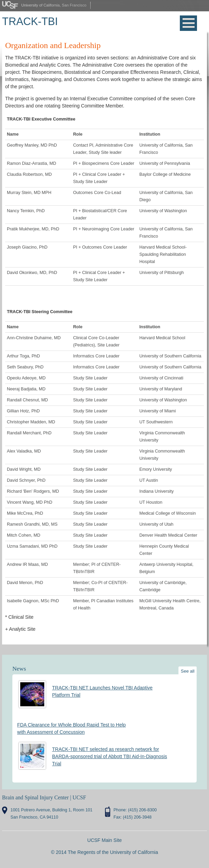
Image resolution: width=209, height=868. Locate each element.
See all (188, 671)
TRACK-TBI (30, 21)
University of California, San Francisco (54, 5)
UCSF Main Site (104, 840)
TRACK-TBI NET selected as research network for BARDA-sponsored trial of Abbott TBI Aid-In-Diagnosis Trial (110, 756)
